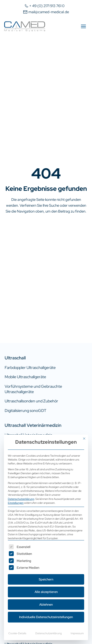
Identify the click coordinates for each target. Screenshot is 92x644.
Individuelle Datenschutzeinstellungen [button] (46, 617)
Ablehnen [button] (46, 605)
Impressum (77, 633)
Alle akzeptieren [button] (46, 592)
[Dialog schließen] (84, 439)
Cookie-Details (17, 633)
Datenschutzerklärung (21, 499)
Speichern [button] (46, 579)
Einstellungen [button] (16, 503)
